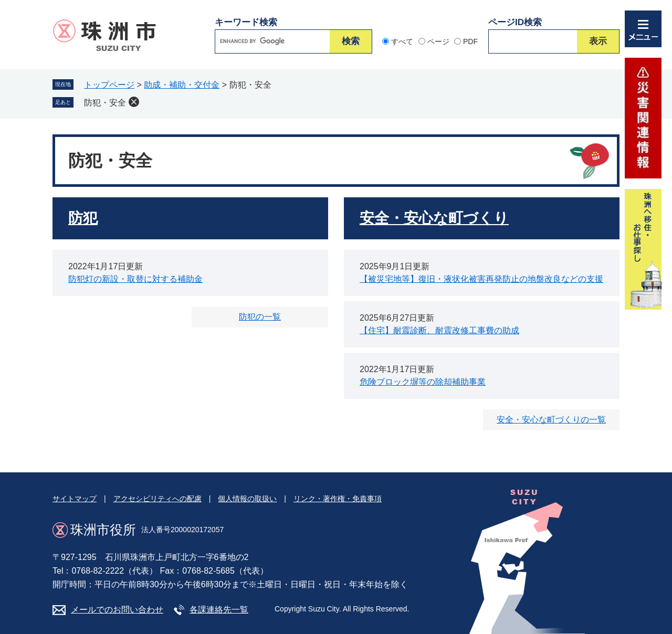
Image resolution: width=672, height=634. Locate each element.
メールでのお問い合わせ (117, 610)
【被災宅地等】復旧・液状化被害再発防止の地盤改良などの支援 (481, 279)
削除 (134, 102)
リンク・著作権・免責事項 (338, 499)
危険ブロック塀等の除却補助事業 (423, 382)
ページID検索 (515, 22)
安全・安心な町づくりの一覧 (551, 420)
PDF (470, 41)
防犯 (83, 218)
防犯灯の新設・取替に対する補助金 (135, 279)
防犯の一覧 (260, 317)
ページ (438, 41)
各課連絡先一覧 (219, 610)
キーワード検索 (246, 22)
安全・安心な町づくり (434, 218)
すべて (402, 41)
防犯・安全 (105, 103)
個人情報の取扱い (247, 499)
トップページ (109, 85)
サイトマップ (75, 499)
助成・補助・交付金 (182, 85)
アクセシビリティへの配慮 (157, 499)
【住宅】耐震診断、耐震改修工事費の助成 (439, 330)
